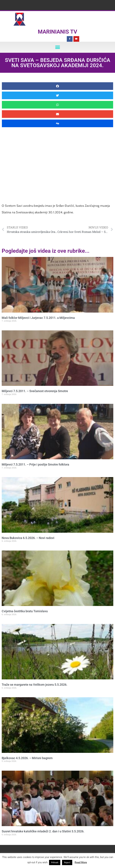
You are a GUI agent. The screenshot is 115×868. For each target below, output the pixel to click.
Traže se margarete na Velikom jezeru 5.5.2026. (34, 685)
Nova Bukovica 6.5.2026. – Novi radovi (28, 538)
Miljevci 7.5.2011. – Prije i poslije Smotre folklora (35, 464)
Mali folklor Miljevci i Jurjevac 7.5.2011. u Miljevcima (38, 318)
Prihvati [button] (55, 862)
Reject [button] (67, 862)
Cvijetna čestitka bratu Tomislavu (25, 611)
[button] (57, 47)
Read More (81, 862)
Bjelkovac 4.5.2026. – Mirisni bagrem (27, 758)
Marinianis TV (57, 32)
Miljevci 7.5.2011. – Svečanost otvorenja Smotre (35, 391)
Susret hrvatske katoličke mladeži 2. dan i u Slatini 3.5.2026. (43, 831)
